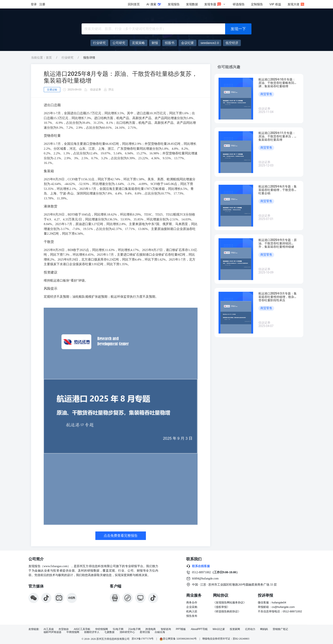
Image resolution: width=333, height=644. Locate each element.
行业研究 (68, 58)
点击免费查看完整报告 (121, 536)
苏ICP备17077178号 (143, 639)
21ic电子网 (134, 629)
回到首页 (134, 4)
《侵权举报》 (221, 607)
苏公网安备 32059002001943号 (178, 639)
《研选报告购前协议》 (227, 611)
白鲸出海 (160, 632)
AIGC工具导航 (82, 629)
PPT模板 (181, 629)
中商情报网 (73, 632)
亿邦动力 (250, 629)
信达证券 (96, 89)
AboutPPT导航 (199, 629)
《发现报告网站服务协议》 (230, 602)
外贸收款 (64, 629)
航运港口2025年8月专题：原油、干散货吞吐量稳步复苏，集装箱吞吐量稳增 (121, 77)
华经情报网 (102, 629)
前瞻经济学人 (92, 632)
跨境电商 (151, 629)
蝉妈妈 (264, 629)
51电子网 (118, 629)
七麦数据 (109, 632)
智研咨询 (166, 629)
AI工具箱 (49, 629)
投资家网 (235, 629)
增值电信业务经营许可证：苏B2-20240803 (226, 639)
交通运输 (52, 90)
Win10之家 (219, 629)
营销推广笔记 (280, 629)
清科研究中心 (127, 632)
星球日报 (145, 632)
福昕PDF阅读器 (52, 632)
